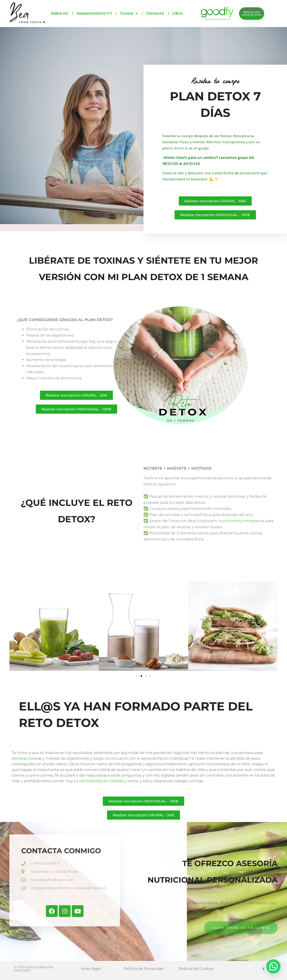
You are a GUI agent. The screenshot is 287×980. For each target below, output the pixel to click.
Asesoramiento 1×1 (94, 13)
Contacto (155, 13)
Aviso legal (91, 969)
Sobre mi (60, 13)
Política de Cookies (196, 969)
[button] (137, 676)
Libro (177, 13)
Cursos (129, 13)
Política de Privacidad (143, 969)
